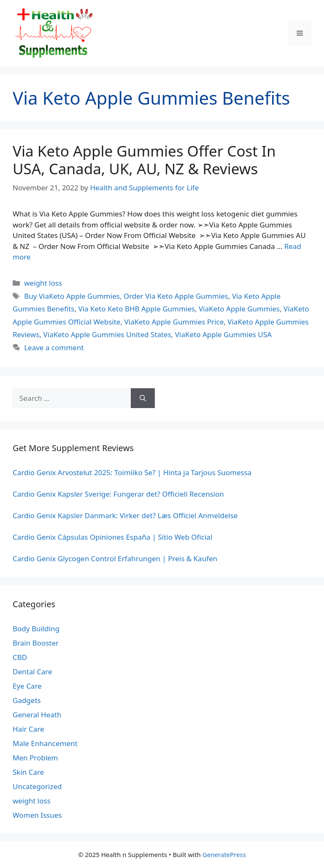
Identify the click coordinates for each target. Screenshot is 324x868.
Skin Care (28, 772)
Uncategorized (37, 786)
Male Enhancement (45, 743)
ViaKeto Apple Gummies (239, 309)
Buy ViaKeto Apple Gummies (72, 296)
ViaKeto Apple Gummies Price (174, 322)
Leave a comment (54, 347)
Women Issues (37, 815)
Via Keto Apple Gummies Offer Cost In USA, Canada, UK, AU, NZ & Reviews (144, 160)
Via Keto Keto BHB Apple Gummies (136, 309)
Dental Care (32, 672)
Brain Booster (36, 643)
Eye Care (27, 686)
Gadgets (27, 700)
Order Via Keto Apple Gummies (176, 296)
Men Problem (35, 758)
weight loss (43, 283)
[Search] (143, 398)
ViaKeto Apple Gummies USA (223, 334)
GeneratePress (224, 854)
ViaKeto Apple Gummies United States (107, 334)
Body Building (36, 629)
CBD (20, 657)
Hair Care (28, 729)
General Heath (37, 715)
